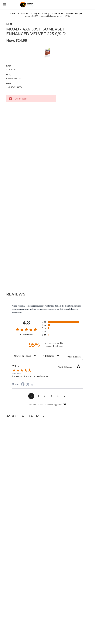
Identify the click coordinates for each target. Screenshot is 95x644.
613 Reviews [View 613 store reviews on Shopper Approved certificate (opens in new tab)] (30, 334)
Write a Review (74, 357)
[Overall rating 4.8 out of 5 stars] (26, 329)
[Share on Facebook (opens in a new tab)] (23, 385)
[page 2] (38, 396)
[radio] (62, 322)
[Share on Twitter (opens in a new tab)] (28, 384)
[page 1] (31, 396)
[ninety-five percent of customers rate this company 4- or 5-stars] (48, 345)
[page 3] (45, 396)
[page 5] (58, 396)
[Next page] (65, 396)
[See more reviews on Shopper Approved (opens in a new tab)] (33, 384)
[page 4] (51, 396)
